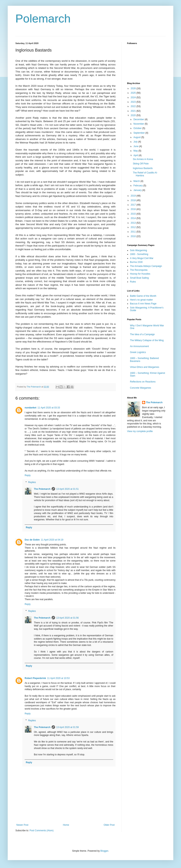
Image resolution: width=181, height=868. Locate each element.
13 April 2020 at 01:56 (67, 618)
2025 (134, 93)
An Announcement (139, 346)
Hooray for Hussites (140, 274)
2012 (134, 227)
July (136, 142)
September (139, 133)
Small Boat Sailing (139, 278)
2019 (134, 196)
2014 (134, 218)
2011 (134, 232)
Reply (28, 475)
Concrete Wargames (141, 388)
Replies (32, 482)
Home (66, 825)
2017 (134, 205)
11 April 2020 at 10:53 (58, 678)
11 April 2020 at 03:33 (49, 408)
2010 (134, 236)
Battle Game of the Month (143, 296)
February (138, 186)
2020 (134, 115)
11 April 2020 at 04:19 (52, 540)
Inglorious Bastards (143, 168)
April (136, 155)
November (139, 124)
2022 (134, 106)
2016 (134, 209)
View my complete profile (140, 431)
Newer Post (22, 825)
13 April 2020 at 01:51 (67, 489)
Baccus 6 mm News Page (143, 304)
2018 (134, 200)
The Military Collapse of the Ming (147, 340)
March (137, 181)
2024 (134, 97)
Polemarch (43, 19)
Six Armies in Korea (143, 159)
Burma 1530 (136, 262)
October (138, 128)
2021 (134, 111)
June (136, 146)
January (138, 190)
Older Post (109, 825)
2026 (134, 88)
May (136, 151)
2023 (134, 102)
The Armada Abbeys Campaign (146, 266)
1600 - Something (139, 254)
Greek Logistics (138, 352)
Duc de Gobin (32, 540)
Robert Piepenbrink (35, 678)
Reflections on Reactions (143, 382)
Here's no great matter (141, 300)
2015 (134, 214)
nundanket (31, 408)
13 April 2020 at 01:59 (67, 727)
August (137, 137)
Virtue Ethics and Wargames (145, 367)
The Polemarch (42, 489)
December (139, 119)
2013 (134, 223)
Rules (133, 282)
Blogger (104, 851)
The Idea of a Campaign (142, 334)
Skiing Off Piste (141, 164)
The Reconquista (139, 270)
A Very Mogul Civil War (142, 258)
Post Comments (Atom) (41, 831)
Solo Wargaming (138, 250)
